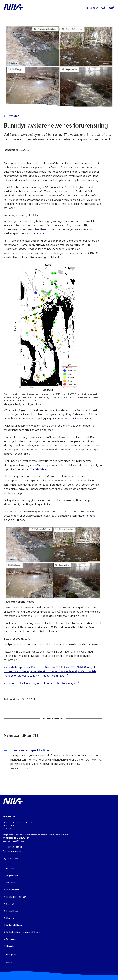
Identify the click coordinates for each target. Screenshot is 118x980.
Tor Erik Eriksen (39, 469)
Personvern (12, 939)
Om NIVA (10, 904)
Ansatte (10, 868)
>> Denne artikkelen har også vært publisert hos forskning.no (40, 683)
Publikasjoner (13, 890)
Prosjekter (11, 883)
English (92, 8)
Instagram (11, 954)
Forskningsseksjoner (16, 897)
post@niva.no (15, 851)
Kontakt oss (12, 911)
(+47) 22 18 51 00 (14, 847)
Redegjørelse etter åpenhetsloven (23, 932)
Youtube (10, 962)
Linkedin (10, 946)
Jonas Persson (65, 418)
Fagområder (12, 875)
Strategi (10, 918)
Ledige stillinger (14, 925)
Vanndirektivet (35, 233)
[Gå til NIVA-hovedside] (43, 8)
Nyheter (13, 116)
